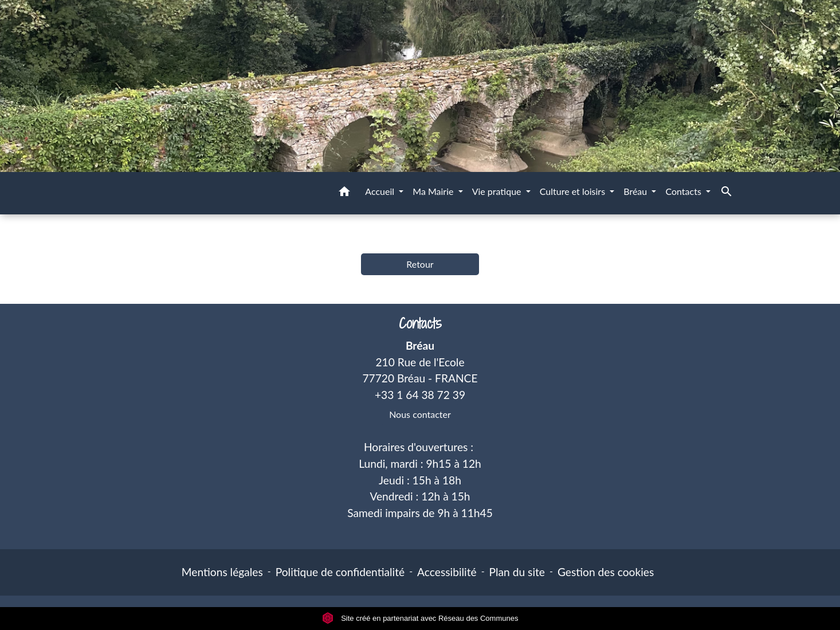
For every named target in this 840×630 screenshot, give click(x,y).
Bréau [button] (636, 191)
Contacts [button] (684, 191)
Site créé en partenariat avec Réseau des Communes (420, 618)
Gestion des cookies (606, 572)
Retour (420, 264)
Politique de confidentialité (340, 572)
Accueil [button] (381, 191)
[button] (344, 193)
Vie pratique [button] (498, 191)
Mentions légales (222, 572)
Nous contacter (420, 414)
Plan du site (517, 572)
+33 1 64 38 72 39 (420, 395)
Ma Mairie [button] (434, 191)
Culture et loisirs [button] (574, 191)
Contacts (420, 324)
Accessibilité (447, 572)
